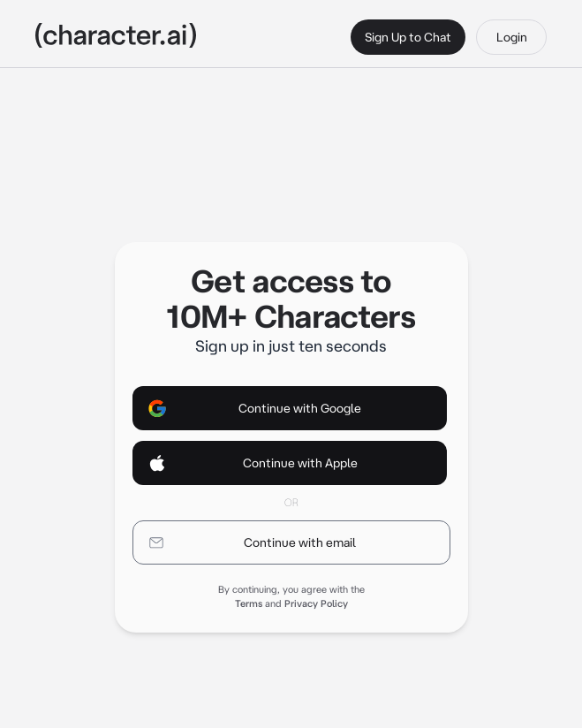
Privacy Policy (316, 603)
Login (512, 37)
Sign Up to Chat (408, 37)
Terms (249, 603)
